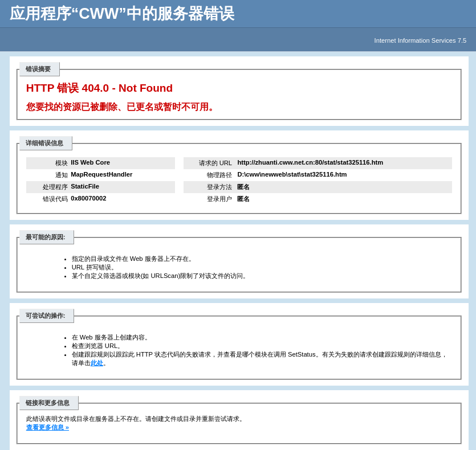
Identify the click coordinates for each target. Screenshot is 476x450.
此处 (97, 363)
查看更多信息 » (48, 427)
